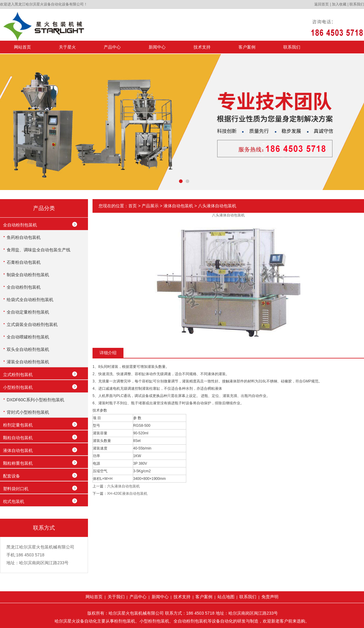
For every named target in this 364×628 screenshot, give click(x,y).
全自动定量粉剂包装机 (28, 312)
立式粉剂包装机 (18, 375)
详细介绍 (108, 353)
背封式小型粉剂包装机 (28, 412)
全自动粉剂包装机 (20, 225)
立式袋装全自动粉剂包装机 (32, 324)
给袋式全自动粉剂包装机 (30, 300)
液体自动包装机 (18, 450)
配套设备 (12, 476)
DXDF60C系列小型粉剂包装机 (35, 400)
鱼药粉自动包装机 (24, 237)
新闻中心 (157, 47)
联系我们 (357, 4)
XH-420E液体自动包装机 (127, 494)
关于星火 (67, 47)
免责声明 (270, 597)
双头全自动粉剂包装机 (28, 349)
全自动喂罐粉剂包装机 (28, 337)
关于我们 (116, 597)
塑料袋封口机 (16, 489)
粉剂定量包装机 (18, 425)
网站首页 (22, 47)
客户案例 (247, 47)
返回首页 (322, 4)
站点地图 (226, 597)
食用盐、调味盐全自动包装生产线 (39, 250)
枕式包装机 (14, 501)
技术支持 (202, 47)
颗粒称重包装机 (18, 463)
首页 (133, 206)
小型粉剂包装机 (18, 387)
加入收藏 (339, 4)
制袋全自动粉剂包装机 (28, 275)
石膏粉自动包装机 (24, 262)
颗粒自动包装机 (18, 438)
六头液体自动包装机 (123, 486)
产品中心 (112, 47)
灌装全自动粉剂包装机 (28, 362)
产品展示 (150, 206)
